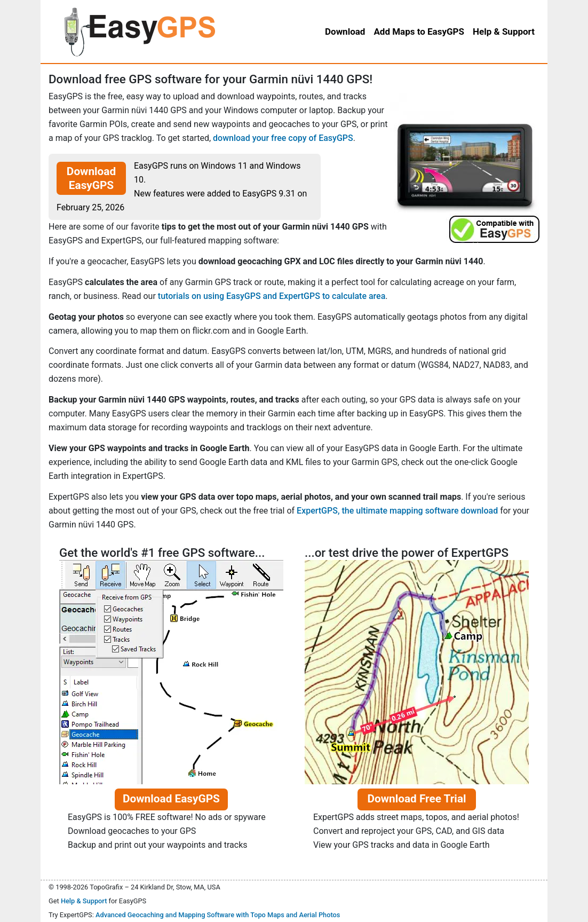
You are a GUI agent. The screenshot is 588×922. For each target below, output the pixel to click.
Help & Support (84, 901)
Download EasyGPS (91, 178)
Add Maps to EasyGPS (419, 31)
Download (345, 31)
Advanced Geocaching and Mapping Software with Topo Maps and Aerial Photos (218, 915)
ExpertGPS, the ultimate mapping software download (397, 511)
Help (504, 31)
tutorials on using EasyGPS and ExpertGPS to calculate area (272, 296)
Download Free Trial (416, 799)
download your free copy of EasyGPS (283, 138)
